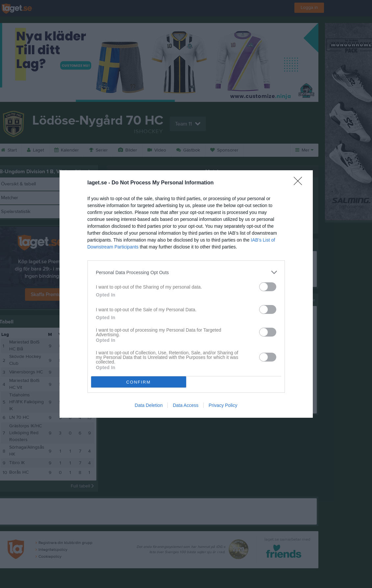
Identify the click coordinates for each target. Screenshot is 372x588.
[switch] (268, 287)
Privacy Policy (223, 405)
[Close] (300, 183)
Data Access (186, 405)
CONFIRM (139, 382)
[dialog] (186, 294)
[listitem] (186, 272)
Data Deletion (149, 405)
